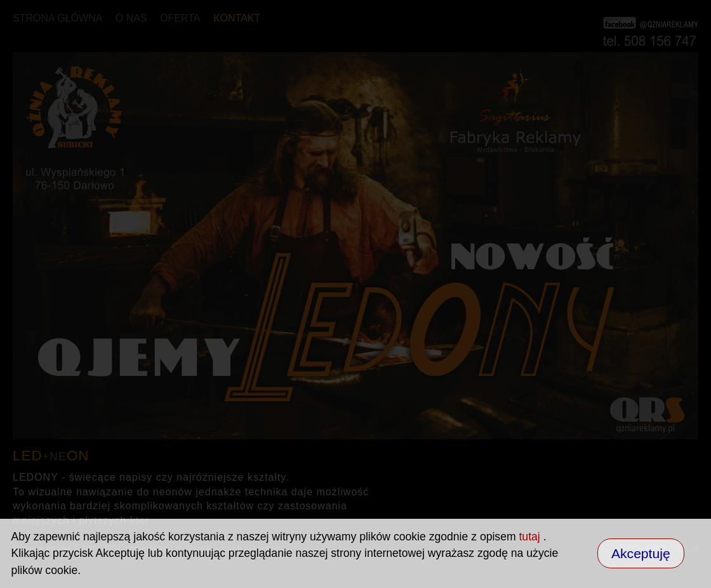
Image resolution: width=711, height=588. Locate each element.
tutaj (531, 537)
